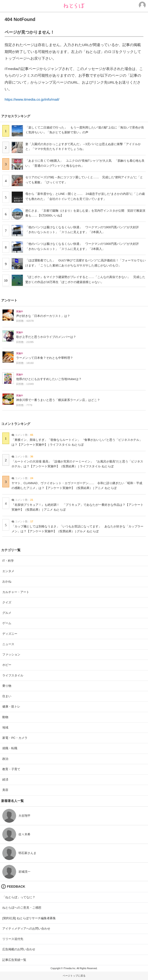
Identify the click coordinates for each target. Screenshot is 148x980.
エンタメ (8, 571)
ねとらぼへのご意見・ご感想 (22, 908)
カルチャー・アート (16, 592)
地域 (5, 727)
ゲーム (7, 623)
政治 (5, 759)
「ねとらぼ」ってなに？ (19, 897)
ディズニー (10, 634)
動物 (5, 717)
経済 (5, 780)
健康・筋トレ (11, 706)
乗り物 (7, 686)
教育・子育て (11, 769)
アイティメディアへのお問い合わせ (26, 929)
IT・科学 (8, 561)
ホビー (7, 665)
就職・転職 (10, 748)
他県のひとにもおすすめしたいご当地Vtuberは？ (49, 379)
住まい (7, 696)
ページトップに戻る (74, 976)
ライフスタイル (13, 675)
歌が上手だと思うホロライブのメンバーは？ (46, 337)
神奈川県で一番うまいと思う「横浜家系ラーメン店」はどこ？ (58, 400)
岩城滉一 (24, 872)
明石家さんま (27, 853)
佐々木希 (24, 834)
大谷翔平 (24, 816)
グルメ (7, 613)
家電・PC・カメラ (15, 738)
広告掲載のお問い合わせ (19, 949)
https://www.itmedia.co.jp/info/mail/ (32, 99)
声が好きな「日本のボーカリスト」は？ (43, 316)
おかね (7, 581)
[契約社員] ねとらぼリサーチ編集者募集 (29, 918)
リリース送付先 (13, 939)
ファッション (11, 654)
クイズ (7, 602)
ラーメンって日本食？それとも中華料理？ (45, 358)
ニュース (8, 644)
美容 (5, 790)
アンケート (9, 300)
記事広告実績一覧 (14, 960)
